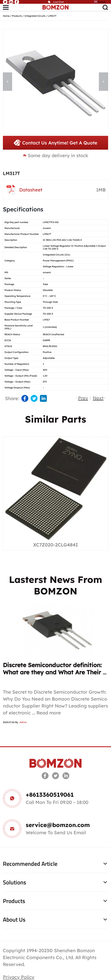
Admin (23, 722)
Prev (83, 398)
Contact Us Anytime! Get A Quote (55, 143)
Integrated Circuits (35, 16)
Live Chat (58, 2)
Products (17, 16)
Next (98, 398)
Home (6, 16)
